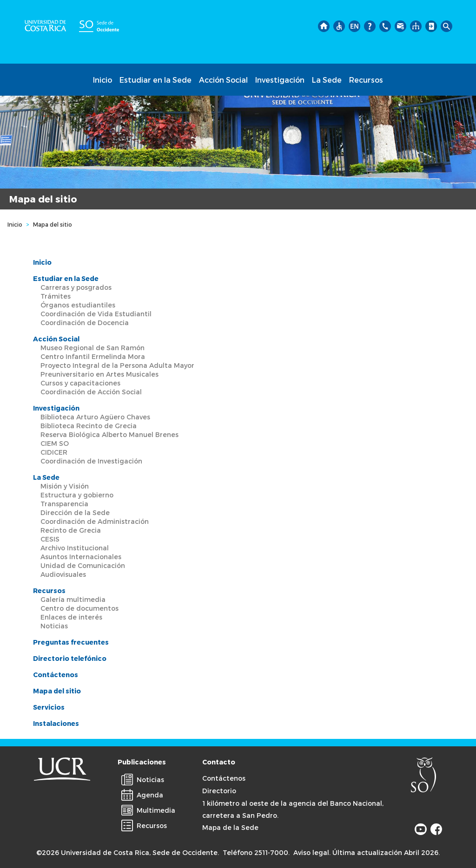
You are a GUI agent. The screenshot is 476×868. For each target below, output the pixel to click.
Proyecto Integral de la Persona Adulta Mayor (117, 365)
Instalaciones (56, 723)
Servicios (49, 707)
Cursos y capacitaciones (80, 383)
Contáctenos (56, 675)
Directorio (219, 791)
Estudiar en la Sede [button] (155, 80)
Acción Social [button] (223, 80)
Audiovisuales (63, 574)
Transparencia (64, 504)
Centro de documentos (79, 608)
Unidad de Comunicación (83, 565)
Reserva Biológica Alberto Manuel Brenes (109, 434)
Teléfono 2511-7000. (256, 852)
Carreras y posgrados (76, 287)
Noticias (54, 626)
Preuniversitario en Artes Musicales (99, 374)
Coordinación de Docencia (85, 323)
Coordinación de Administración (95, 521)
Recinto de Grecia (71, 530)
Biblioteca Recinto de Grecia (89, 426)
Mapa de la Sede (230, 827)
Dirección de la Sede (75, 512)
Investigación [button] (280, 80)
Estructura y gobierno (77, 495)
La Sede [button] (327, 80)
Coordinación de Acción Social (91, 392)
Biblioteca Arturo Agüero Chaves (95, 417)
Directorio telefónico (70, 658)
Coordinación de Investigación (91, 461)
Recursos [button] (366, 80)
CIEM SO (55, 443)
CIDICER (54, 452)
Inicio (102, 80)
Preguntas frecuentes (71, 642)
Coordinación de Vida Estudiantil (96, 314)
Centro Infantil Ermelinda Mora (93, 356)
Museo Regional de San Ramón (93, 348)
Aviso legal (311, 852)
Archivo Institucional (75, 548)
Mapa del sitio (57, 691)
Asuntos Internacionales (81, 557)
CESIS (50, 539)
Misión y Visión (65, 486)
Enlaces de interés (71, 617)
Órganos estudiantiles (78, 305)
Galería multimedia (73, 599)
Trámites (56, 296)
